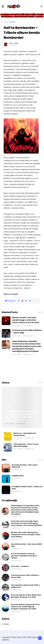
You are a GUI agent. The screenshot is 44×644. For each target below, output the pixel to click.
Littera (8, 407)
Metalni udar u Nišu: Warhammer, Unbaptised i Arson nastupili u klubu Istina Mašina (26, 535)
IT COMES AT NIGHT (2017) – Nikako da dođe (27, 488)
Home (6, 22)
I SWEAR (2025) (18, 476)
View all (40, 312)
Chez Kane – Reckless (20, 566)
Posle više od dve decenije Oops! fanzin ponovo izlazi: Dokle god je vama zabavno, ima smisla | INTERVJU (26, 523)
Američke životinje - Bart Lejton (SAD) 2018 (25, 466)
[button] (34, 301)
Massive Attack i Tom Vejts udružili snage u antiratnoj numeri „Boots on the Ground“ (26, 320)
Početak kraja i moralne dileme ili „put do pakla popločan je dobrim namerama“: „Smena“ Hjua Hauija (22, 416)
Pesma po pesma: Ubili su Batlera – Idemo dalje (27, 331)
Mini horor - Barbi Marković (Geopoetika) (25, 434)
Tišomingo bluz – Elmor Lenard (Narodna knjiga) (26, 445)
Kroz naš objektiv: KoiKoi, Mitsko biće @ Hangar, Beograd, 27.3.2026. (26, 596)
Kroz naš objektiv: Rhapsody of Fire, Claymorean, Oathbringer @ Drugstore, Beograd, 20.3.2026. (26, 607)
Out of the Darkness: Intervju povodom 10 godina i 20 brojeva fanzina (24, 556)
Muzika (13, 22)
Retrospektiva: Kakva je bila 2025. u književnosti (26, 586)
